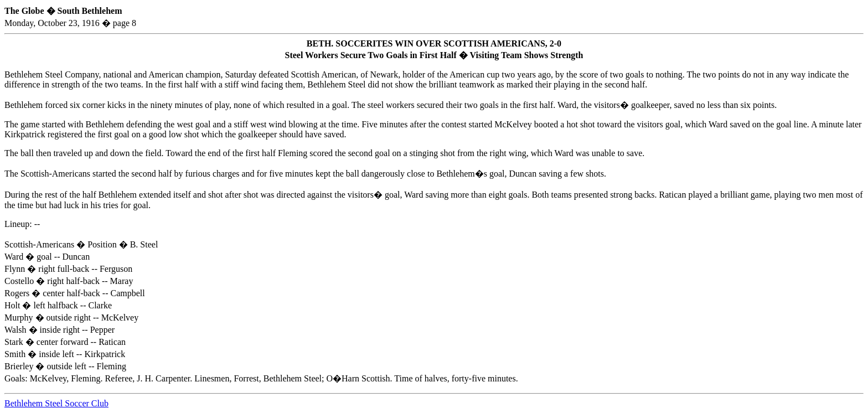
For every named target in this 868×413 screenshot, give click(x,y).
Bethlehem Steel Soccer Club (56, 403)
